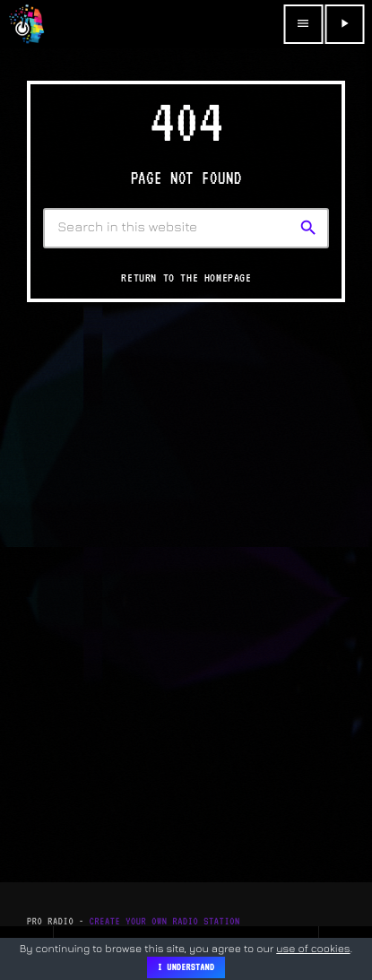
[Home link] (27, 24)
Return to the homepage (186, 278)
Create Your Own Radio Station (165, 921)
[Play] (344, 24)
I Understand (186, 967)
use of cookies (313, 948)
